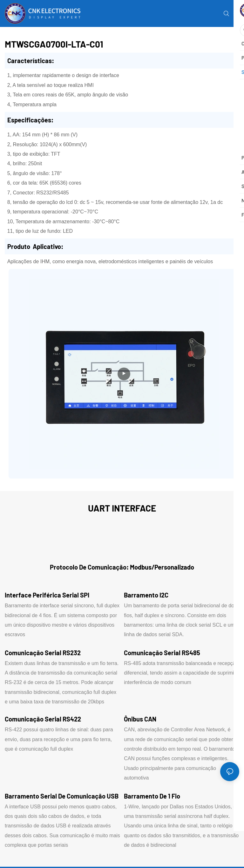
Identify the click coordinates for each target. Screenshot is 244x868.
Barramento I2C (146, 595)
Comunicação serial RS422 (43, 719)
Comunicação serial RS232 (43, 653)
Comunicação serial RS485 (162, 653)
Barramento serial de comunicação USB (62, 796)
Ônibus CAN (140, 719)
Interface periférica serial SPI (47, 595)
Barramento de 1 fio (152, 796)
